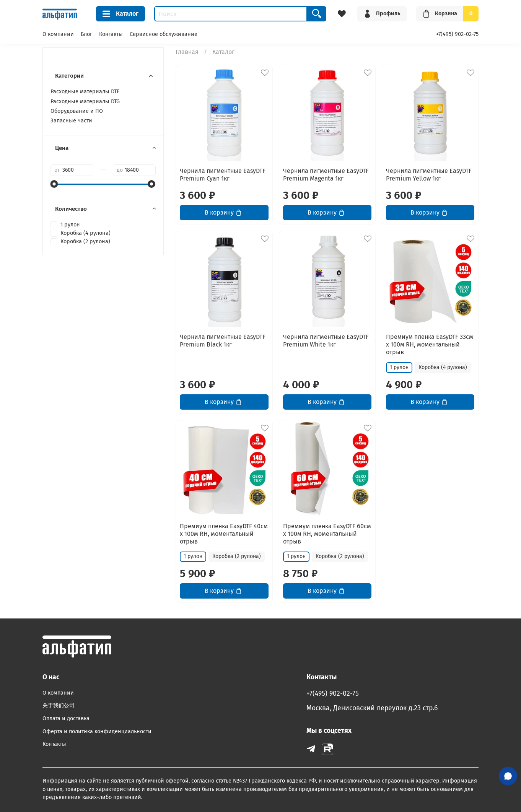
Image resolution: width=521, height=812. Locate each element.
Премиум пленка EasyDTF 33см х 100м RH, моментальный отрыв (430, 344)
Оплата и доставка (66, 718)
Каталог (120, 14)
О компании (58, 34)
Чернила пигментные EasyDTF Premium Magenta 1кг (326, 175)
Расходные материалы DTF (85, 92)
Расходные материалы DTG (85, 102)
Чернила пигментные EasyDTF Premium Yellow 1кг (429, 175)
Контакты (111, 34)
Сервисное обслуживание (164, 34)
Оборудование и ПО (77, 111)
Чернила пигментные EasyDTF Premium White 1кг (326, 341)
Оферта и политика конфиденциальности (97, 731)
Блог (86, 34)
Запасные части (71, 121)
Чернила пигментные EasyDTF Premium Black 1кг (223, 341)
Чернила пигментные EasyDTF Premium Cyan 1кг (223, 175)
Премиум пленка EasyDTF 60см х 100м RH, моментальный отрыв (327, 534)
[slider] (54, 184)
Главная (187, 52)
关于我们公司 (59, 705)
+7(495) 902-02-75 (457, 34)
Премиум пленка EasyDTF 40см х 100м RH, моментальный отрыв (224, 534)
